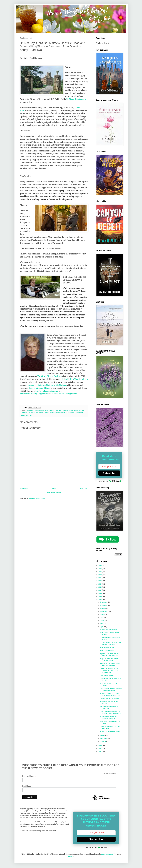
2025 (100, 565)
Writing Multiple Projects (109, 629)
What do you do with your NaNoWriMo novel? (109, 717)
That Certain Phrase (107, 651)
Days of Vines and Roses (39, 388)
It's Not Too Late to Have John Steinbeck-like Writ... (110, 643)
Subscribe (109, 473)
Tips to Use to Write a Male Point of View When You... (110, 654)
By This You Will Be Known (109, 698)
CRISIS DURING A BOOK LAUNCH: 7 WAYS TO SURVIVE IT (109, 670)
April (102, 627)
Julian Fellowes (49, 411)
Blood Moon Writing (107, 675)
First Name (27, 786)
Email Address (29, 776)
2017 (100, 590)
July (102, 617)
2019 (100, 584)
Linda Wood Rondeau (61, 411)
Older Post (84, 489)
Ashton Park (29, 411)
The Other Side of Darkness (50, 376)
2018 (100, 587)
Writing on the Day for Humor (110, 731)
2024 (100, 569)
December (104, 602)
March (103, 735)
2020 (100, 581)
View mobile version (54, 493)
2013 (100, 745)
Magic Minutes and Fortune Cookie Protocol (109, 659)
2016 (100, 593)
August (103, 614)
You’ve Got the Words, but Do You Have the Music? (110, 665)
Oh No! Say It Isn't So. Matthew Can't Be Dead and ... (111, 689)
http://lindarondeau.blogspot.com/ (64, 393)
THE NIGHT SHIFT (107, 647)
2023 (100, 572)
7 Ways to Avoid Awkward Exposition (109, 707)
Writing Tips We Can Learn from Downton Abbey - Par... (111, 694)
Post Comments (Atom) (37, 498)
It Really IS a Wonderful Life (75, 379)
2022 (100, 575)
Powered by (109, 481)
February (104, 738)
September (104, 611)
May (102, 624)
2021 (100, 578)
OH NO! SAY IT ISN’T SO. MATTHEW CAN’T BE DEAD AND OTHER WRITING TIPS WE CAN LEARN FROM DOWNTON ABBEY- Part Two (53, 413)
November (104, 605)
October (103, 608)
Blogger (71, 856)
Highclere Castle (39, 411)
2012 (100, 748)
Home (54, 489)
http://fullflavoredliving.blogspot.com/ (34, 393)
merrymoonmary (107, 854)
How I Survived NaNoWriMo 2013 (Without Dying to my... (111, 712)
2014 (100, 599)
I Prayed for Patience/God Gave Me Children (47, 385)
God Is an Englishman (76, 99)
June (102, 621)
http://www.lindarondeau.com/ (47, 391)
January (103, 741)
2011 (100, 751)
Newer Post (24, 489)
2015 (100, 596)
